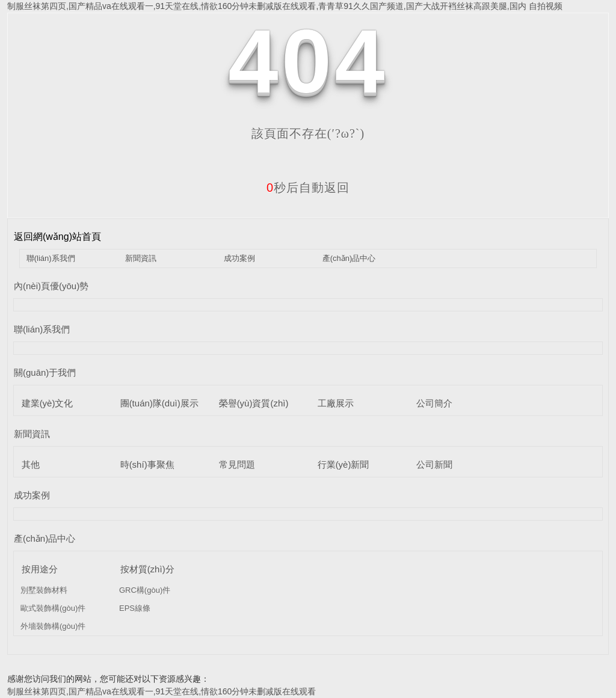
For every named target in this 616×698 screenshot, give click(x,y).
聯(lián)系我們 (51, 258)
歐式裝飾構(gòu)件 (53, 608)
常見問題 (237, 464)
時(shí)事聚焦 (147, 464)
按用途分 (40, 569)
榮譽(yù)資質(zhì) (254, 403)
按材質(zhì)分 (147, 569)
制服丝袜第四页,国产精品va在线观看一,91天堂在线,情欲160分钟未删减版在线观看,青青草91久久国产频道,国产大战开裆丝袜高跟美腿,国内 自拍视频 (285, 6)
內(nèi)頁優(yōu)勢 (51, 286)
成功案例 (239, 258)
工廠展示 (336, 403)
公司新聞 (434, 464)
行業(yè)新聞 (343, 464)
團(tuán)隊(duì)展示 (159, 403)
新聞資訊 (141, 258)
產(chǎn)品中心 (349, 258)
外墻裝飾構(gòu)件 (53, 626)
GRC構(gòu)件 (145, 590)
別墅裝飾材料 (44, 590)
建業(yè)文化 (48, 403)
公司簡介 (434, 403)
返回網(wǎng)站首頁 (57, 237)
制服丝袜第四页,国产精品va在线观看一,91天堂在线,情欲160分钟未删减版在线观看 (162, 691)
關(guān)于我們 (45, 372)
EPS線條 (135, 608)
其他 (31, 464)
